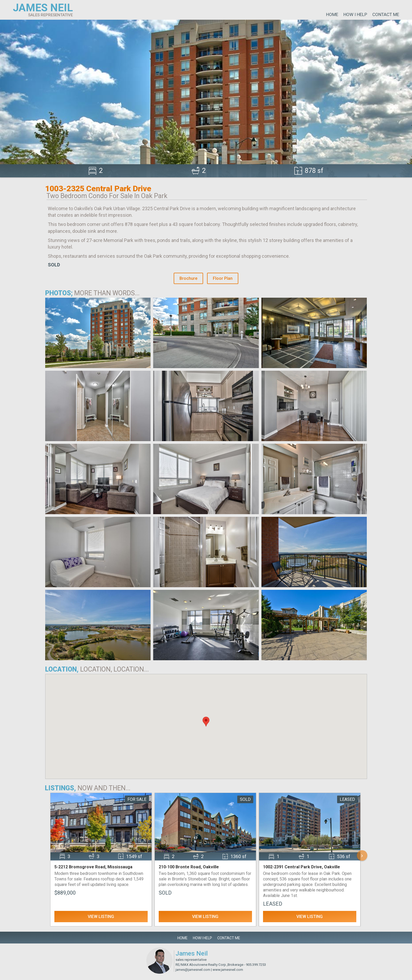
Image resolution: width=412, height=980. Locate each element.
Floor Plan (223, 278)
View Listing (101, 917)
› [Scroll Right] (362, 855)
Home (332, 14)
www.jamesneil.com (228, 970)
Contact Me (386, 14)
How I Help (355, 14)
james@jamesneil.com (193, 970)
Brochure (188, 278)
